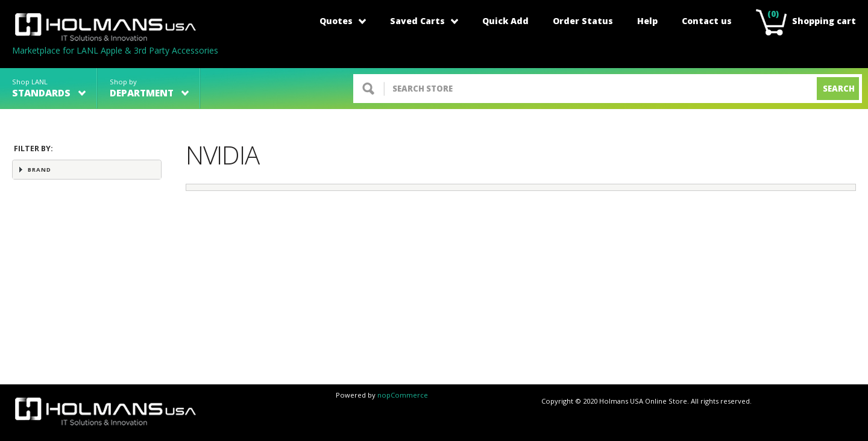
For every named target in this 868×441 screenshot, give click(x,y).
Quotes (343, 21)
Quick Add (505, 21)
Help (647, 21)
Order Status (583, 21)
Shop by (149, 88)
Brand (39, 170)
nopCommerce (403, 395)
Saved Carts (424, 21)
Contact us (707, 21)
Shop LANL (49, 88)
